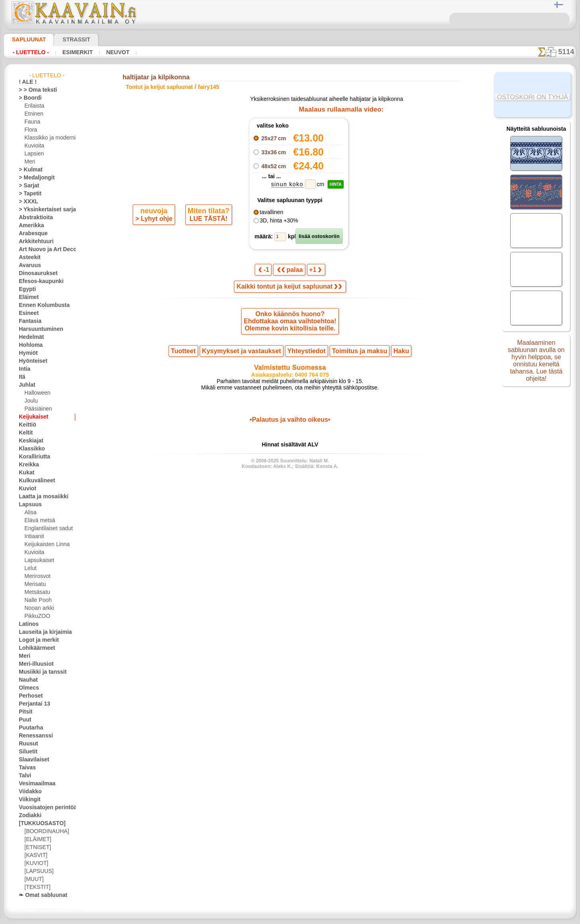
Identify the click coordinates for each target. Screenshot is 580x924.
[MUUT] (33, 879)
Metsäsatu (36, 592)
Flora (30, 130)
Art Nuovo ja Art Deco (43, 250)
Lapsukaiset (38, 560)
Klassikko (29, 449)
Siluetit (27, 752)
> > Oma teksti (34, 90)
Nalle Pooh (36, 600)
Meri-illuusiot (33, 664)
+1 (313, 272)
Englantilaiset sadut (46, 529)
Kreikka (27, 465)
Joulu (30, 401)
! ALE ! (26, 82)
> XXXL (27, 202)
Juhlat (26, 385)
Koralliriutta (32, 457)
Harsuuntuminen (37, 329)
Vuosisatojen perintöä (43, 808)
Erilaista (33, 106)
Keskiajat (29, 441)
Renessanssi (32, 736)
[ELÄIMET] (36, 839)
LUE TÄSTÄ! (207, 250)
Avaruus (28, 265)
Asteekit (28, 258)
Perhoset (29, 696)
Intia (24, 369)
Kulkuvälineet (33, 481)
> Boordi (28, 98)
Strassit (67, 39)
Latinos (27, 624)
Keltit (25, 433)
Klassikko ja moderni (47, 138)
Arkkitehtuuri (33, 242)
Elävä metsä (38, 521)
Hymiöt (27, 353)
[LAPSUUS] (37, 871)
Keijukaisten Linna (44, 545)
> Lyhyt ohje (154, 250)
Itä (22, 377)
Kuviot (26, 489)
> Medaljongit (33, 178)
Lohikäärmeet (34, 648)
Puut (24, 720)
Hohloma (29, 345)
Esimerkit (71, 52)
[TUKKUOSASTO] (38, 824)
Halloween (36, 393)
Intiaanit (34, 537)
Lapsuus (28, 505)
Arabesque (30, 234)
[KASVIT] (34, 855)
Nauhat (27, 680)
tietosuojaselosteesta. (357, 918)
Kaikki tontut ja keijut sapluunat (289, 289)
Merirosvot (37, 576)
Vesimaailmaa (34, 784)
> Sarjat (27, 186)
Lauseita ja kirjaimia (41, 632)
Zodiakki (28, 816)
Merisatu (34, 584)
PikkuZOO (35, 616)
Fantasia (29, 321)
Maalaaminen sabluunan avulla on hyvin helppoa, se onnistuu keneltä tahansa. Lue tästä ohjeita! (536, 364)
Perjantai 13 (32, 704)
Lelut (30, 568)
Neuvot (107, 52)
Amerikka (29, 226)
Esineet (27, 313)
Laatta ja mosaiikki (40, 497)
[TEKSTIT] (35, 887)
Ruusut (27, 744)
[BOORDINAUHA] (44, 832)
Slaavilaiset (31, 760)
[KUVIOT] (35, 863)
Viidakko (28, 792)
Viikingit (28, 800)
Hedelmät (29, 337)
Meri (29, 162)
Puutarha (29, 728)
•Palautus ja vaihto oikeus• (290, 429)
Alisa (30, 513)
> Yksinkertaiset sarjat (43, 210)
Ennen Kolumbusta (39, 305)
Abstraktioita (33, 218)
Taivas (26, 768)
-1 (267, 272)
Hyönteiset (31, 361)
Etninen (33, 114)
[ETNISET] (35, 847)
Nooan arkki (38, 608)
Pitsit (25, 712)
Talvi (24, 776)
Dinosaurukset (35, 273)
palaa (290, 272)
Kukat (25, 473)
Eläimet (27, 297)
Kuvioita (33, 146)
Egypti (26, 289)
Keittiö (26, 425)
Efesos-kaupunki (37, 281)
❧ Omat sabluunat (40, 895)
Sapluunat (26, 39)
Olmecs (27, 688)
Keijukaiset (31, 417)
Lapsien (33, 154)
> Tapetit (28, 194)
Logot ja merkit (35, 640)
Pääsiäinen (36, 409)
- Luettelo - (29, 52)
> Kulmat (28, 170)
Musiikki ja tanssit (39, 672)
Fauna (31, 122)
